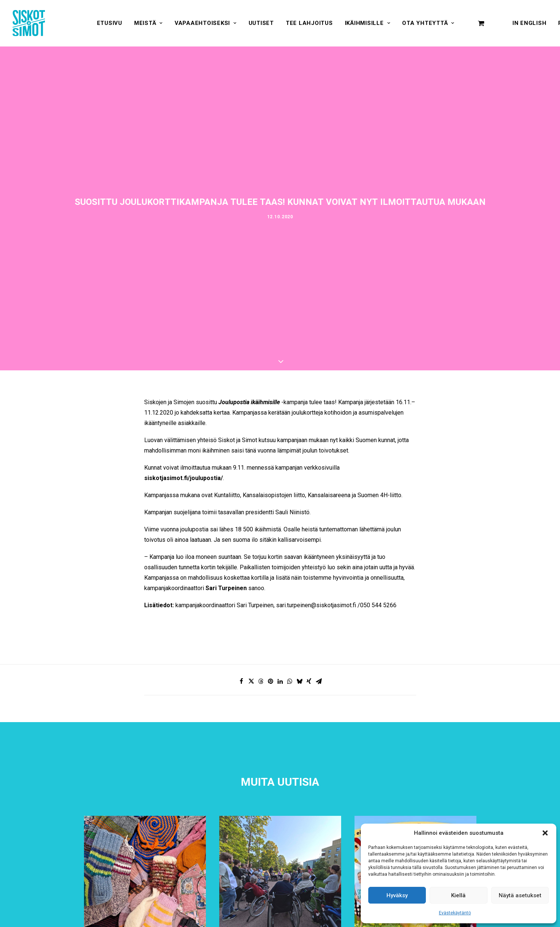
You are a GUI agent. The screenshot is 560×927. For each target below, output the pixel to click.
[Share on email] (319, 681)
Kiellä (458, 895)
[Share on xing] (309, 681)
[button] (545, 833)
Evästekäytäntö (455, 913)
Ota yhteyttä (428, 23)
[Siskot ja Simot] (29, 23)
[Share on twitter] (251, 681)
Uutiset (261, 23)
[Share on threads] (261, 681)
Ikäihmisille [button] (368, 23)
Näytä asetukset (520, 895)
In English (530, 23)
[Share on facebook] (242, 681)
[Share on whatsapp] (290, 681)
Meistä (148, 23)
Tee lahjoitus (309, 23)
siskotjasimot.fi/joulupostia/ (184, 478)
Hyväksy (397, 895)
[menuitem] (110, 23)
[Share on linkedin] (280, 681)
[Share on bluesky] (300, 681)
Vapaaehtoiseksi (206, 23)
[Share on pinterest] (271, 681)
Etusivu (110, 23)
